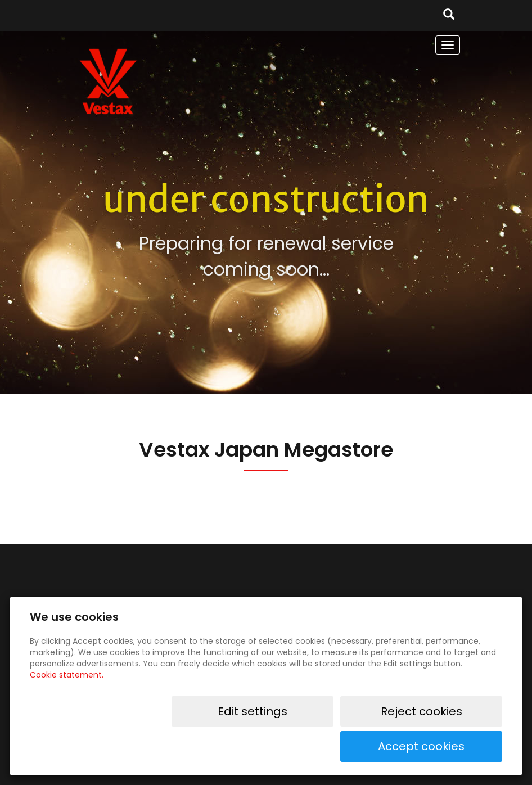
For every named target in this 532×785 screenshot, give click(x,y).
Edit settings (279, 746)
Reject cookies (373, 746)
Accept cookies (466, 746)
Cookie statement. (67, 710)
